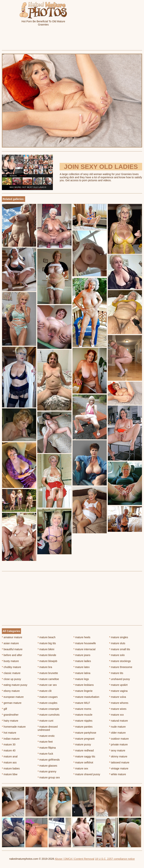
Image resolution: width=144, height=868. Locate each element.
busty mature (10, 661)
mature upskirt (118, 685)
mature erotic (46, 736)
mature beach (47, 637)
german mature (12, 703)
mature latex (82, 667)
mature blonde (47, 655)
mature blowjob (47, 661)
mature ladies (82, 661)
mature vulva (118, 697)
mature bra (45, 667)
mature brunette (48, 673)
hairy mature (10, 721)
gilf (4, 709)
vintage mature (119, 768)
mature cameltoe (48, 679)
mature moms (82, 709)
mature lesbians (84, 685)
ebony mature (11, 691)
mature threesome (121, 667)
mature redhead (84, 750)
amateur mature (12, 637)
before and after (12, 655)
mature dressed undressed (48, 728)
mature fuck (45, 754)
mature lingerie (83, 691)
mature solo (117, 655)
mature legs (81, 679)
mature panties (83, 727)
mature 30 (9, 744)
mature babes (11, 768)
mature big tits (47, 643)
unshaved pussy (120, 679)
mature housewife (85, 643)
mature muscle (83, 715)
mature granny (47, 771)
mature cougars (48, 697)
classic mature (11, 673)
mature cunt (45, 721)
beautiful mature (12, 649)
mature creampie (48, 709)
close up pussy (11, 679)
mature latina (82, 673)
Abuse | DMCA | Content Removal (75, 859)
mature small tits (120, 649)
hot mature (9, 733)
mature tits (116, 673)
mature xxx (116, 715)
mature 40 (9, 750)
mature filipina (47, 748)
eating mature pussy (15, 685)
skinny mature (118, 756)
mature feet (45, 742)
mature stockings (120, 661)
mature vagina (118, 691)
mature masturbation (86, 697)
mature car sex (47, 685)
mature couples (48, 703)
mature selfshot (83, 762)
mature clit (45, 691)
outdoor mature (119, 739)
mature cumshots (49, 715)
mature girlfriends (49, 760)
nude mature (117, 727)
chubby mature (11, 667)
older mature (117, 733)
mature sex (81, 768)
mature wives (118, 709)
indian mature (11, 739)
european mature (13, 697)
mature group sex (49, 777)
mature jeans (82, 655)
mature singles (118, 637)
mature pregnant (84, 739)
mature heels (82, 637)
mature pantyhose (85, 733)
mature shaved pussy (87, 774)
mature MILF (82, 703)
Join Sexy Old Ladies (101, 167)
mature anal (10, 756)
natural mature (118, 721)
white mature (118, 774)
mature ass (9, 762)
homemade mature (14, 727)
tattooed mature (119, 762)
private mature (118, 744)
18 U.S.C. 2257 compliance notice (115, 859)
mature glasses (47, 766)
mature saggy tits (84, 756)
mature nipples (83, 721)
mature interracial (85, 649)
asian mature (10, 643)
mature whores (119, 703)
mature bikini (46, 649)
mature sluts (117, 643)
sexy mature (117, 750)
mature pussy (82, 744)
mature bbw (10, 774)
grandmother (10, 715)
